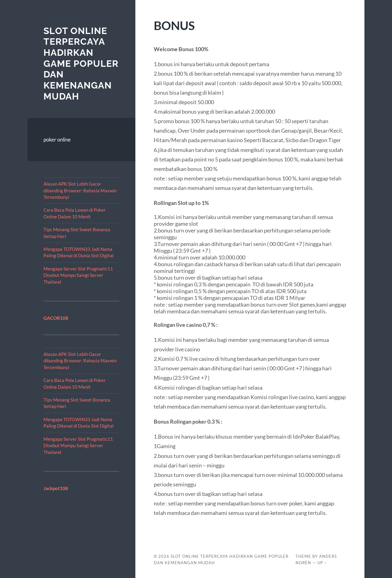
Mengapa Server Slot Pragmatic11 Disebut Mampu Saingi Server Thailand (78, 275)
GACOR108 (56, 318)
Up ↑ (322, 563)
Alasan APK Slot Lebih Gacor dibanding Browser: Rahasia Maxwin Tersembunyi (80, 190)
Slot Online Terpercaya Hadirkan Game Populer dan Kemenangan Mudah (81, 64)
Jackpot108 (56, 488)
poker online (57, 140)
